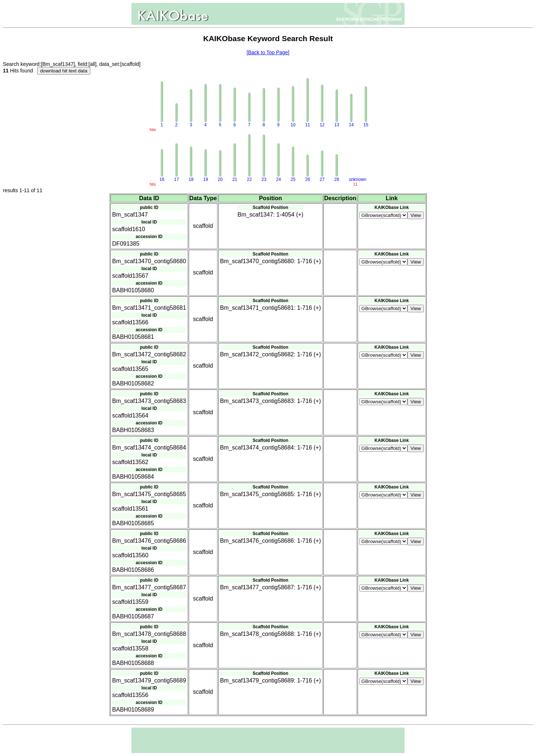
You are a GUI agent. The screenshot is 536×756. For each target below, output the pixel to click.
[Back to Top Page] (268, 52)
